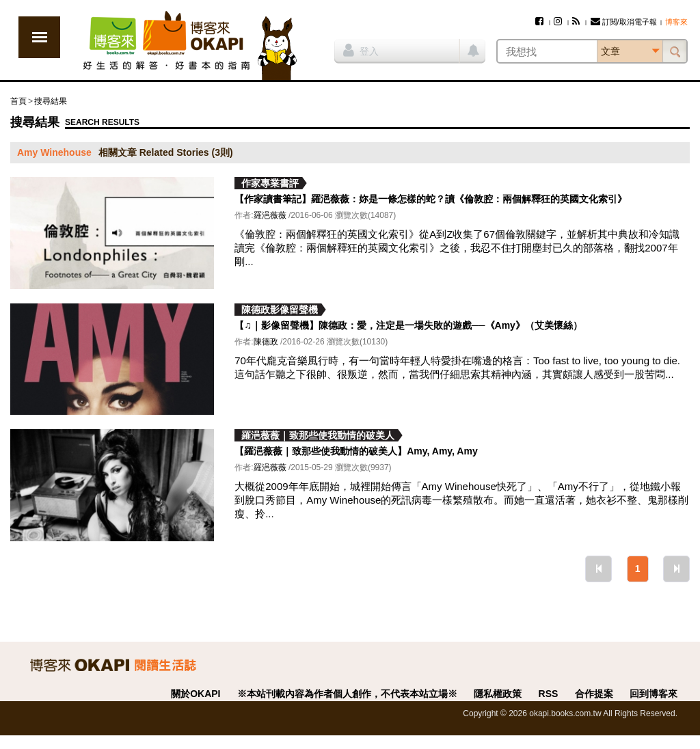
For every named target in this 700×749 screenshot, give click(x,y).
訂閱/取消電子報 (624, 22)
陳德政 (266, 342)
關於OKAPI (196, 694)
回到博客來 (654, 694)
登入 (361, 50)
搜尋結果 (51, 101)
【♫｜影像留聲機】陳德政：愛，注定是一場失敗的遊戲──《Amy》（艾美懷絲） (408, 325)
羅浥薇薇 (270, 215)
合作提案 (594, 694)
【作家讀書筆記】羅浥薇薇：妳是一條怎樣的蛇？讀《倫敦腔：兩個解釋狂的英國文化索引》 (431, 199)
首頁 (18, 101)
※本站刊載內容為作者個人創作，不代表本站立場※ (347, 694)
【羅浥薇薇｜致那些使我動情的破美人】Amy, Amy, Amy (356, 451)
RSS (549, 694)
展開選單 (39, 37)
